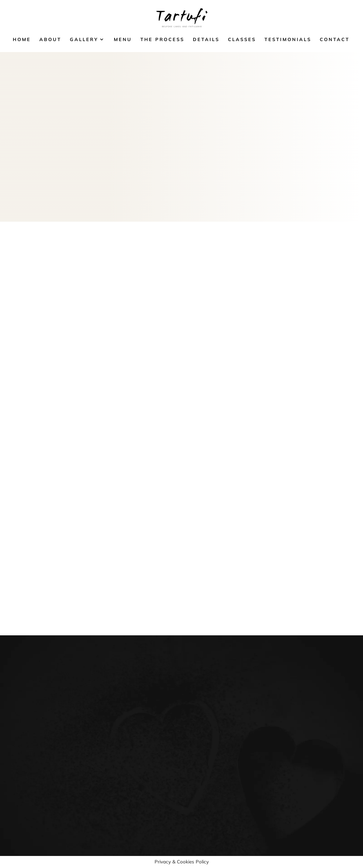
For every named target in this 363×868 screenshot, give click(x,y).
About (50, 39)
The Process (162, 39)
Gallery (84, 39)
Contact (335, 39)
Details (206, 39)
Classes (242, 39)
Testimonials (288, 39)
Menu (123, 39)
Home (22, 39)
